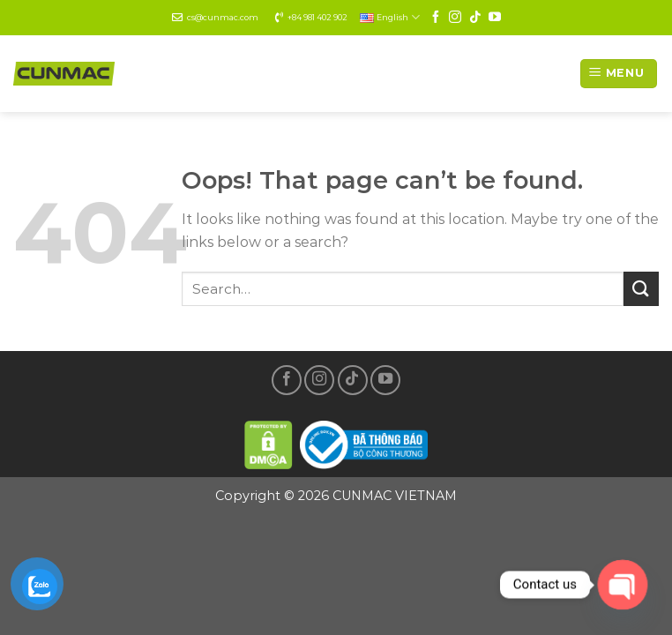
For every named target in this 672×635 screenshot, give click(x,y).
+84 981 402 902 (317, 17)
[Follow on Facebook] (436, 18)
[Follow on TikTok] (475, 18)
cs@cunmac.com (223, 17)
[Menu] (619, 74)
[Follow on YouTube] (495, 18)
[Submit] (641, 289)
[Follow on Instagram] (455, 18)
